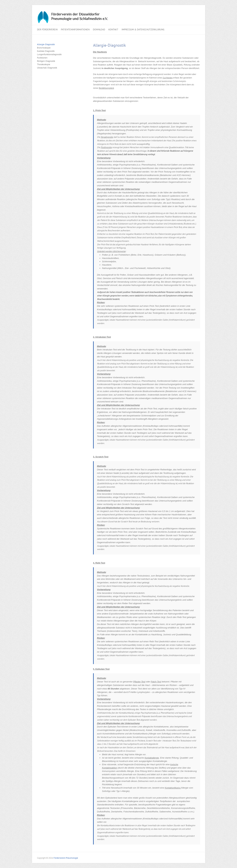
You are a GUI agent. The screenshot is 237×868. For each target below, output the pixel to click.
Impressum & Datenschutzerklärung (143, 29)
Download (99, 29)
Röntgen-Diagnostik (46, 61)
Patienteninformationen (75, 29)
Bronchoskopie (44, 48)
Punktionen (42, 58)
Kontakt (113, 29)
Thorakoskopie (44, 64)
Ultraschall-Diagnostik (47, 68)
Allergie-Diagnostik (46, 44)
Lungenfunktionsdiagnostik (49, 54)
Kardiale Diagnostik (46, 51)
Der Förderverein (47, 29)
